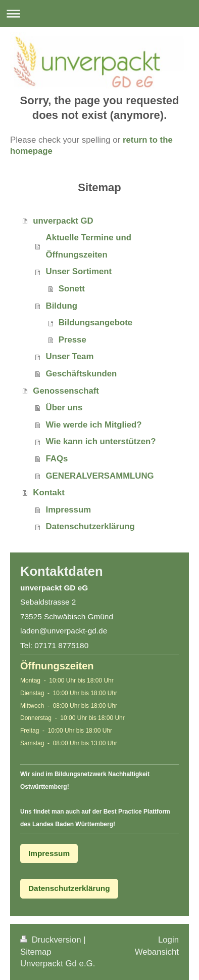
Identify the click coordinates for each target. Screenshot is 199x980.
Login (168, 940)
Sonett (72, 289)
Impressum (69, 510)
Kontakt (48, 493)
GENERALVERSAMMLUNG (100, 476)
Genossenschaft (66, 391)
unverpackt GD (63, 221)
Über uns (64, 408)
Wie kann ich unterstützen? (101, 441)
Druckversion (52, 940)
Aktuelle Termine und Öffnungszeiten (89, 246)
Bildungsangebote (95, 323)
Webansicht (157, 952)
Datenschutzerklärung (90, 526)
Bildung (62, 306)
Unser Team (70, 356)
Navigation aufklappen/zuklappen (99, 13)
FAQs (57, 459)
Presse (72, 340)
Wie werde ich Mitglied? (94, 425)
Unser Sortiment (79, 271)
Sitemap (36, 952)
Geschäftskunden (82, 374)
